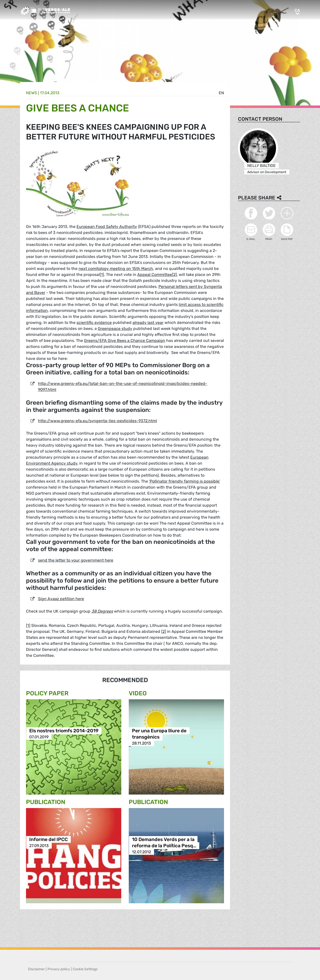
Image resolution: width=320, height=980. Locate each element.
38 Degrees (102, 611)
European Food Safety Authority (107, 227)
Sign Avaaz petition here (61, 599)
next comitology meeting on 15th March (116, 269)
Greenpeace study (115, 329)
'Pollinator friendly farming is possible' (184, 481)
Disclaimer (36, 969)
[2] (174, 275)
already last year (148, 323)
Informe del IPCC (48, 839)
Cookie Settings (85, 969)
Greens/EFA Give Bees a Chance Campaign (125, 341)
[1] (102, 275)
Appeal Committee (155, 275)
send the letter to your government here (76, 560)
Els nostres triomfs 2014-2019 (64, 731)
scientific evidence (94, 323)
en (221, 93)
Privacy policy (59, 969)
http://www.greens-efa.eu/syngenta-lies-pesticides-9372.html (97, 421)
